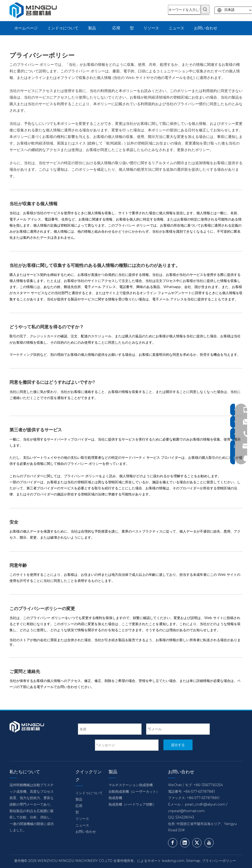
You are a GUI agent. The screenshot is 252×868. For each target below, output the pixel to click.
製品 (79, 799)
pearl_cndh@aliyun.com (205, 804)
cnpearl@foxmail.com (186, 811)
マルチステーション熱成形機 (131, 785)
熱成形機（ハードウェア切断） (132, 804)
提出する (178, 745)
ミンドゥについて (89, 793)
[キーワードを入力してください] (184, 10)
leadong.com (173, 861)
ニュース (82, 825)
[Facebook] (173, 843)
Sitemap (193, 861)
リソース (82, 819)
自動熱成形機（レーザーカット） (134, 791)
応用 (79, 806)
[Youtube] (209, 843)
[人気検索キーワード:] (205, 9)
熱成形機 (115, 798)
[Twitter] (197, 843)
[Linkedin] (185, 843)
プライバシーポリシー (219, 861)
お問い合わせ (86, 832)
